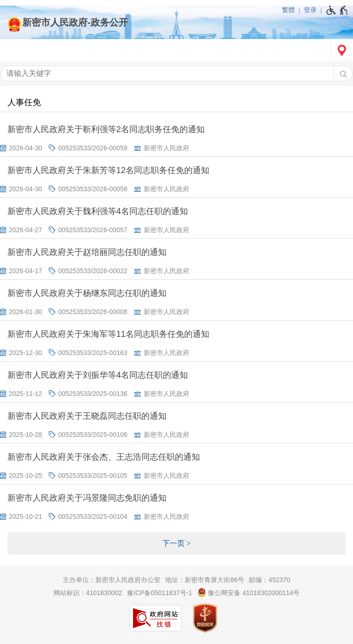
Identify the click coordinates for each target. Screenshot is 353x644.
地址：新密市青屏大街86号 (205, 580)
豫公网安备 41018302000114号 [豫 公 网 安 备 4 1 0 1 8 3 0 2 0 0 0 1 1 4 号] (249, 592)
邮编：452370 (270, 580)
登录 (310, 10)
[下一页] (176, 543)
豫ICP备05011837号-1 (160, 593)
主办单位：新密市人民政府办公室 (112, 580)
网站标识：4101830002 (88, 593)
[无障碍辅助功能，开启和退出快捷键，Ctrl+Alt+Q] (337, 10)
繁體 (288, 10)
